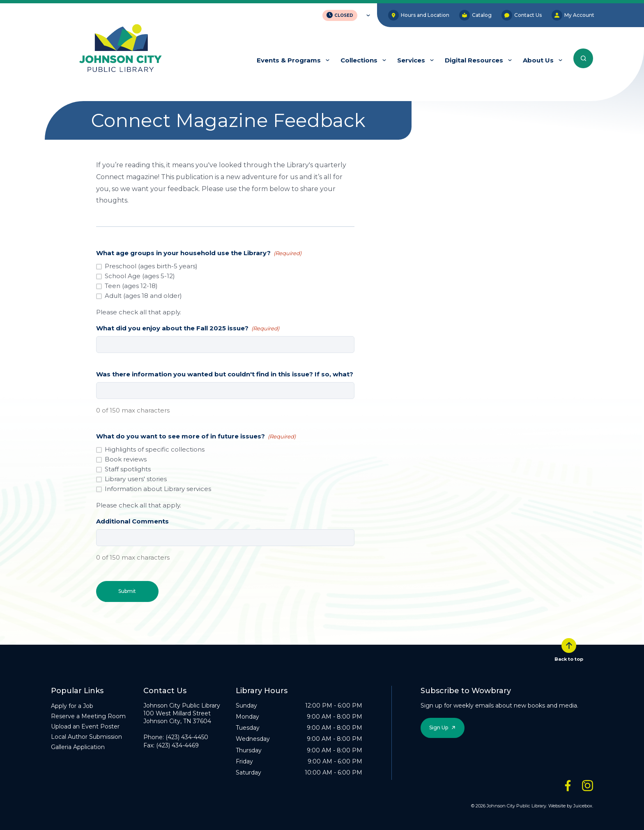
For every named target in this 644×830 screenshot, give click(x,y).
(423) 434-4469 (177, 745)
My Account (573, 15)
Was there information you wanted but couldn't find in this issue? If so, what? (225, 374)
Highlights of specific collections (155, 449)
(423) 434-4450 (187, 737)
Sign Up (439, 727)
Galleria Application (78, 747)
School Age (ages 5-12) (140, 276)
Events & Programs (289, 60)
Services (411, 60)
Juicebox (583, 805)
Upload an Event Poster (85, 726)
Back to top (569, 650)
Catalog (475, 15)
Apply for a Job (72, 705)
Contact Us (522, 15)
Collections (359, 60)
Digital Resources (474, 60)
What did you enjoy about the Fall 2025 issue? (188, 328)
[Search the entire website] (583, 58)
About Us (538, 60)
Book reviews (126, 459)
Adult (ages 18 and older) (143, 296)
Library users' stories (136, 479)
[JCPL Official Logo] (120, 49)
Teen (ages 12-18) (131, 286)
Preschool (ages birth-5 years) (151, 266)
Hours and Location (419, 15)
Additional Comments (132, 521)
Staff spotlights (128, 469)
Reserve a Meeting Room (88, 716)
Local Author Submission (86, 736)
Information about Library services (158, 489)
